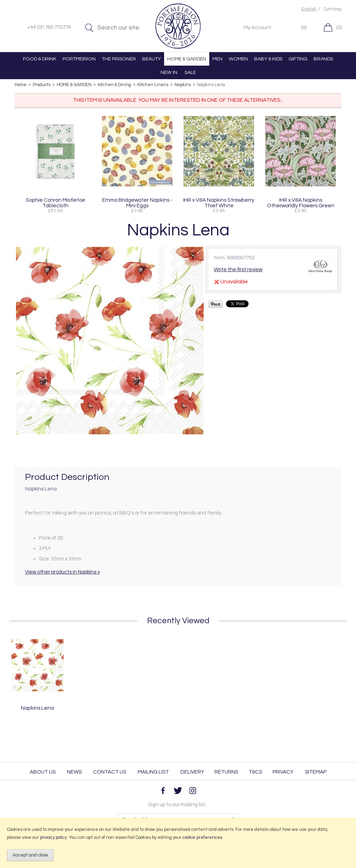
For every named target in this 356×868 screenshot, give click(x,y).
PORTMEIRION (79, 59)
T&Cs (255, 772)
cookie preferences (202, 837)
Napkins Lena (37, 708)
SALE (190, 72)
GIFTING (298, 59)
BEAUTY (152, 59)
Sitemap (316, 772)
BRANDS (323, 59)
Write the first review (238, 270)
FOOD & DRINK (40, 59)
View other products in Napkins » (62, 572)
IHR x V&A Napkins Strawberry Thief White (219, 203)
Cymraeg (332, 9)
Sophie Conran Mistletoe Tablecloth (55, 203)
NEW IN (169, 72)
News (74, 772)
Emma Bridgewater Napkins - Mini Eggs (137, 203)
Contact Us (110, 772)
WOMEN (238, 59)
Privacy (283, 772)
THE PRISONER (119, 59)
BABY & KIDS (268, 59)
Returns (226, 772)
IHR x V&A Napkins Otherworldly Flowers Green (301, 203)
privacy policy (53, 837)
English (309, 9)
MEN (217, 59)
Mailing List (153, 772)
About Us (43, 772)
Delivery (192, 772)
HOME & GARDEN (187, 59)
